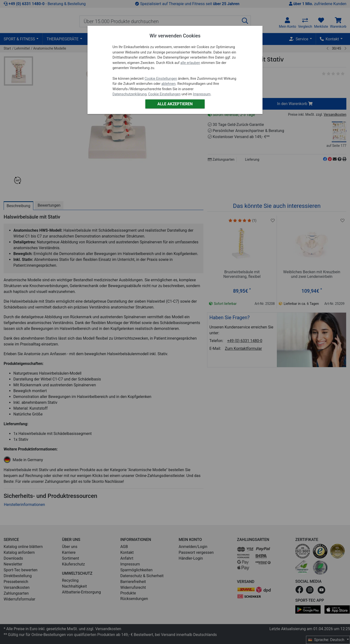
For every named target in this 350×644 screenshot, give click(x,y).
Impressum (202, 94)
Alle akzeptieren (175, 104)
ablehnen (169, 84)
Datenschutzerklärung (130, 94)
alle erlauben (190, 63)
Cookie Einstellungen (161, 79)
